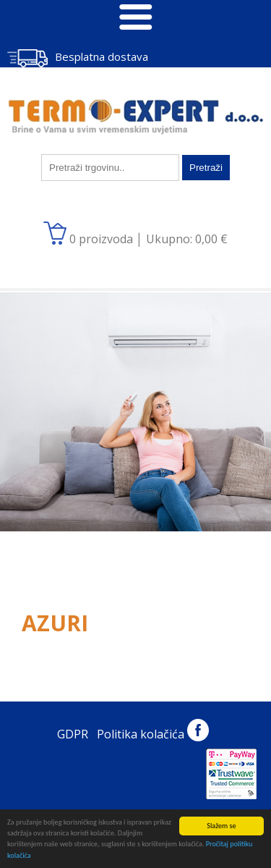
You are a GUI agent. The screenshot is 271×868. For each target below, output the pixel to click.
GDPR (73, 734)
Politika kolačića (141, 734)
